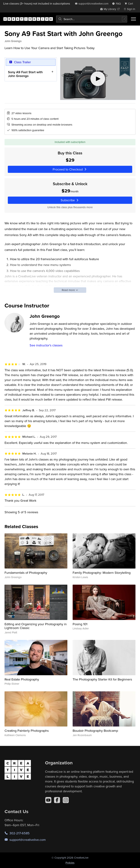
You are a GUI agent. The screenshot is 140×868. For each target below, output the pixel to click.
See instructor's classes (46, 345)
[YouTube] (48, 800)
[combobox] (92, 19)
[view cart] (130, 4)
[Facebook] (57, 800)
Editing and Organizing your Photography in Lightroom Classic (36, 626)
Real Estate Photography (22, 679)
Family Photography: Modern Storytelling (102, 573)
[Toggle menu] (133, 19)
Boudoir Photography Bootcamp (95, 731)
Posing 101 (80, 624)
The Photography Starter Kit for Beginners (102, 679)
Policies (70, 863)
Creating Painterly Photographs (27, 731)
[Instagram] (66, 800)
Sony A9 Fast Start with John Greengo (25, 74)
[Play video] (98, 79)
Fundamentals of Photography (26, 573)
